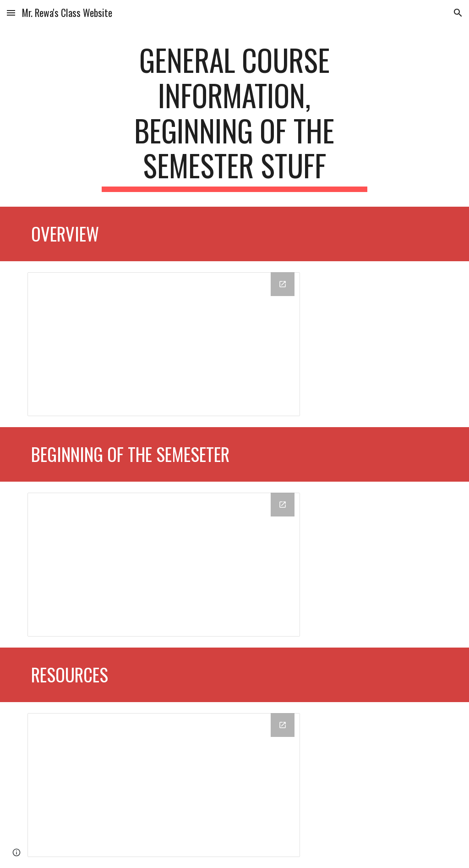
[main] (234, 117)
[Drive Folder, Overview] (164, 344)
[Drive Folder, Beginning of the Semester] (164, 565)
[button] (11, 13)
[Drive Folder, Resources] (164, 785)
